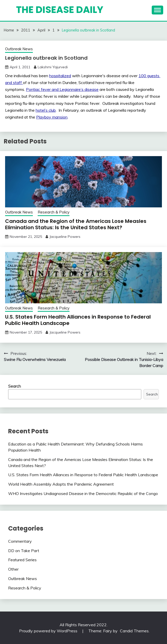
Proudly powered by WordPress (49, 631)
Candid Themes (134, 631)
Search (15, 386)
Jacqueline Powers (65, 237)
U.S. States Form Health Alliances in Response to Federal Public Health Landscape (78, 320)
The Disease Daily (60, 10)
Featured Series (22, 560)
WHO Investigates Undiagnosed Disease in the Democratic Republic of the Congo (83, 493)
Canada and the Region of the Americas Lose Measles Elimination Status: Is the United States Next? (76, 224)
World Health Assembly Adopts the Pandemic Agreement (61, 484)
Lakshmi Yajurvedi (53, 67)
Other (13, 569)
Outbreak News (19, 49)
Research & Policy (54, 212)
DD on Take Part (24, 551)
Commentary (20, 541)
